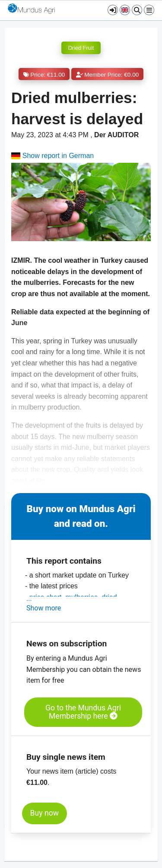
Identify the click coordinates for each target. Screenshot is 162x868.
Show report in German (52, 156)
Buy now (44, 813)
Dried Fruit (81, 48)
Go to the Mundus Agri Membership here (83, 712)
